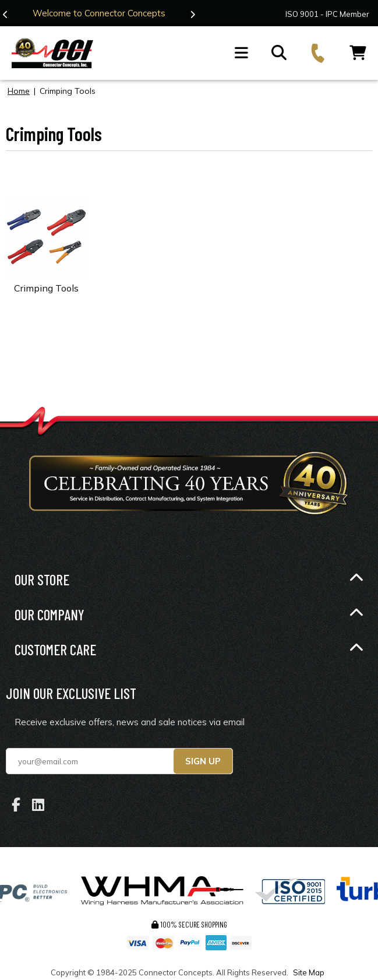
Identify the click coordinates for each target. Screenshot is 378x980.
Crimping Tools (46, 288)
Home (19, 91)
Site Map (309, 972)
